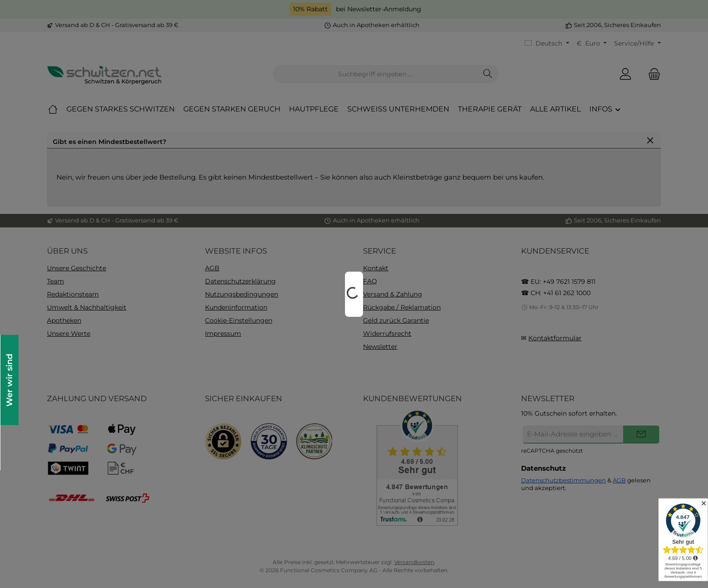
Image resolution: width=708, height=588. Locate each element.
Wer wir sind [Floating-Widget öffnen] (9, 380)
